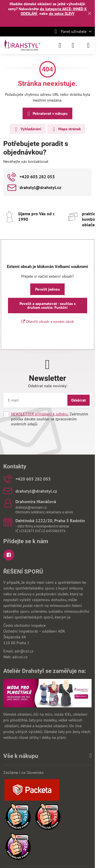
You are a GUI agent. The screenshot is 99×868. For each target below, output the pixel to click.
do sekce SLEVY (62, 14)
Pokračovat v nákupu (47, 114)
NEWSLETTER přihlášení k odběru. (40, 414)
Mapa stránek (66, 129)
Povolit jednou (48, 289)
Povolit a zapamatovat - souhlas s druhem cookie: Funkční (48, 306)
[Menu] (88, 45)
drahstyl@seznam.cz (31, 507)
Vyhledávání (27, 129)
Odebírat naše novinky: (48, 386)
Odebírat (79, 400)
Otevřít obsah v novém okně (47, 322)
